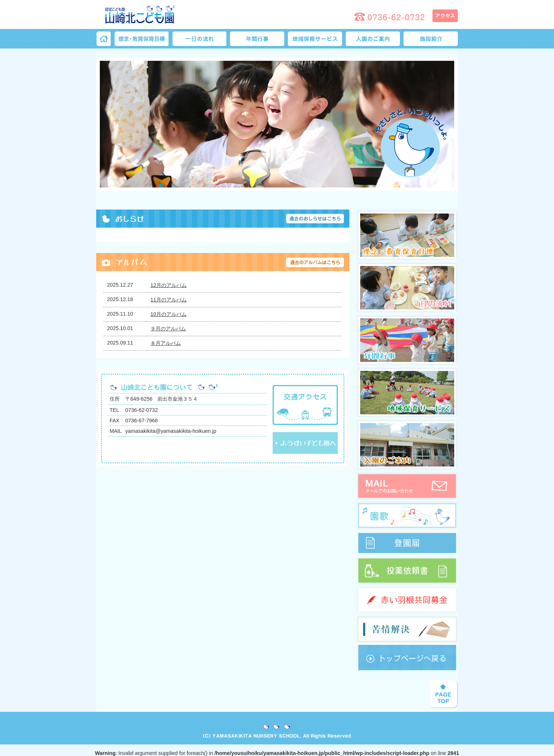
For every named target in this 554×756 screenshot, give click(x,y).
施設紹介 (431, 39)
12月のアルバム (169, 285)
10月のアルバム (169, 314)
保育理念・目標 (141, 39)
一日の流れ (199, 39)
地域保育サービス (315, 39)
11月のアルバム (169, 300)
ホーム (103, 39)
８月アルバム (166, 343)
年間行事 (257, 39)
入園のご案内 (373, 39)
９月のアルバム (168, 329)
